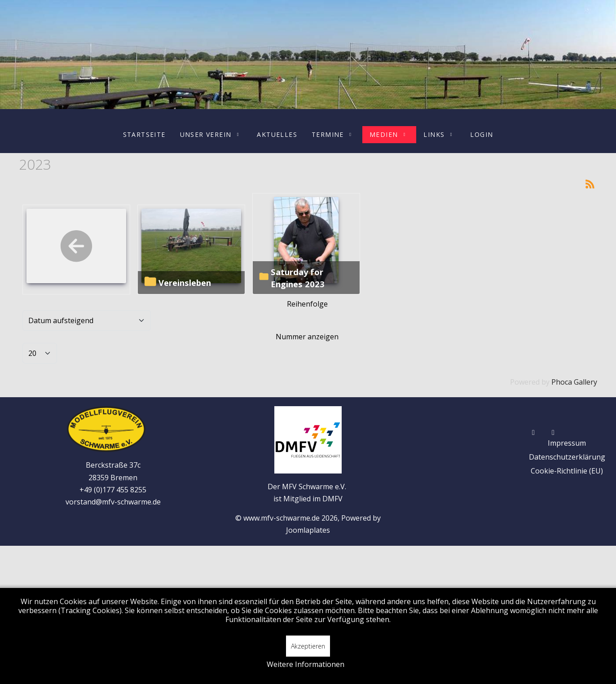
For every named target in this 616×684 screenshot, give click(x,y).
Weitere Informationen (306, 664)
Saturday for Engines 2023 (298, 278)
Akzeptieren (308, 646)
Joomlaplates (308, 530)
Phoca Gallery (574, 382)
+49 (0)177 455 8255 (113, 490)
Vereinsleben (185, 283)
